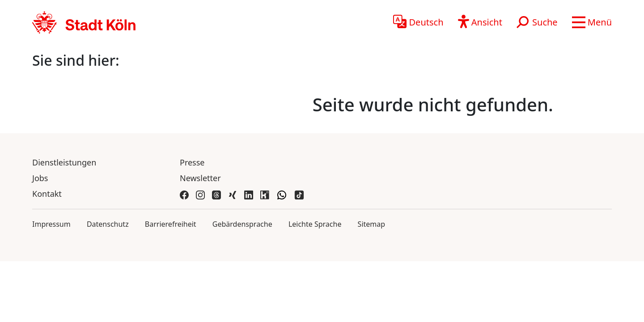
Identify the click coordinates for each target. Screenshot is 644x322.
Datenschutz (108, 224)
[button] (592, 22)
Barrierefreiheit (171, 224)
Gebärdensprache (242, 224)
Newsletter (200, 178)
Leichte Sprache (315, 224)
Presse (192, 162)
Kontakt (47, 194)
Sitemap (372, 224)
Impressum (51, 224)
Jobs (40, 178)
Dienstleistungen (64, 162)
